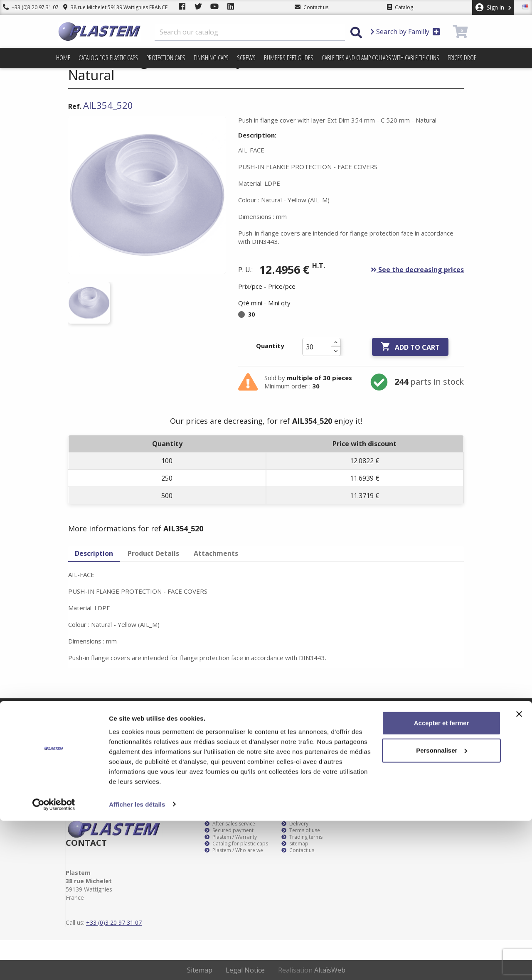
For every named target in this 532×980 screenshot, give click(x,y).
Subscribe (450, 712)
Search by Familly (405, 32)
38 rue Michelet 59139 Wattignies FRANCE (109, 7)
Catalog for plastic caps (108, 58)
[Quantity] (317, 347)
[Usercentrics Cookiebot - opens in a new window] (54, 964)
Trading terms (302, 837)
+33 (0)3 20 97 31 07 (28, 7)
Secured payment (229, 830)
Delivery (295, 824)
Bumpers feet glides (289, 58)
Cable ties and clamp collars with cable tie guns (381, 58)
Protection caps (166, 58)
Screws (246, 58)
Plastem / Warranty (231, 837)
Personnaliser (442, 910)
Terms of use (301, 830)
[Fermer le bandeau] (519, 874)
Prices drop (462, 58)
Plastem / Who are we (234, 850)
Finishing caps (211, 58)
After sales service (230, 824)
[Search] (250, 32)
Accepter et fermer (442, 883)
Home (63, 58)
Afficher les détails (137, 964)
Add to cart (410, 347)
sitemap (295, 844)
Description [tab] (94, 553)
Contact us (298, 850)
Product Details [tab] (153, 553)
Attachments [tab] (216, 553)
